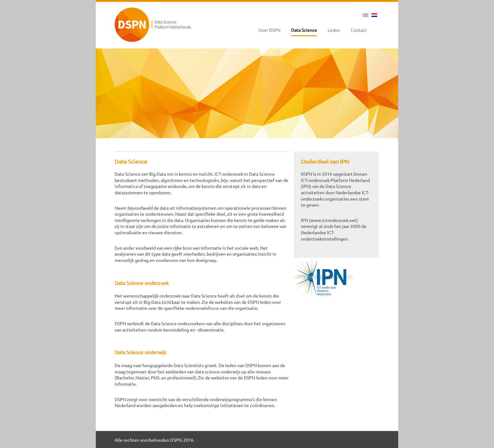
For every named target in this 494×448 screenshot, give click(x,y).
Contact (359, 30)
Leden (334, 30)
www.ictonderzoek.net (333, 220)
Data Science (304, 30)
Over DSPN (269, 30)
